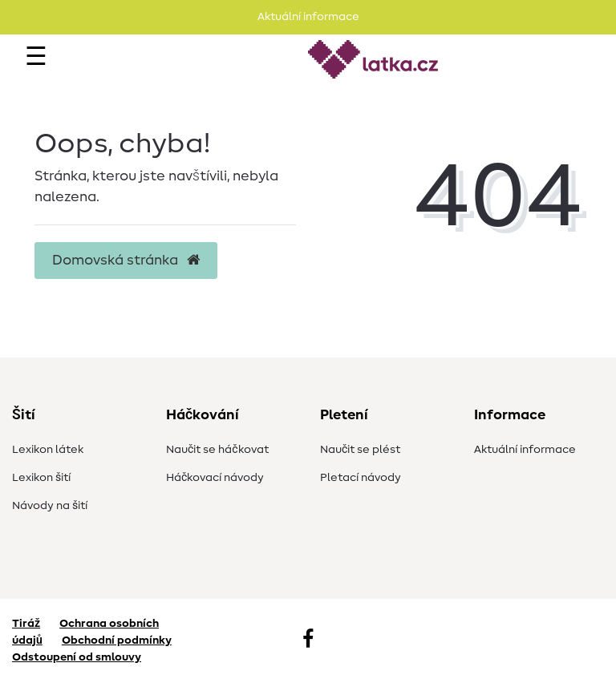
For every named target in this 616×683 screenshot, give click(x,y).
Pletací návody (361, 478)
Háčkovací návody (215, 478)
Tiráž (26, 624)
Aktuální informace (525, 450)
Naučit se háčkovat (217, 450)
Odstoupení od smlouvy (77, 657)
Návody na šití (50, 506)
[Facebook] (308, 641)
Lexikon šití (41, 478)
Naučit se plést (360, 450)
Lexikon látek (48, 450)
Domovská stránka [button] (126, 261)
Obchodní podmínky (117, 641)
